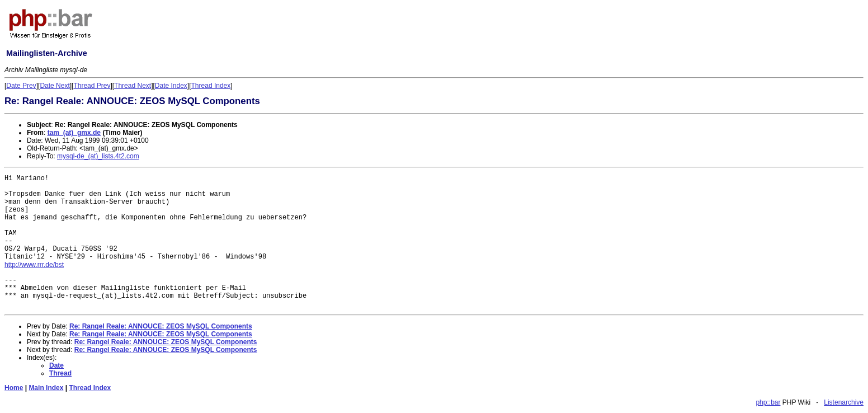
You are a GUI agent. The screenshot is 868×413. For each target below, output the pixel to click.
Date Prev (21, 86)
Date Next (55, 86)
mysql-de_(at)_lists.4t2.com (98, 156)
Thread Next (133, 86)
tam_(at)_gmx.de (74, 133)
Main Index (46, 388)
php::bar (768, 402)
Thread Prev (92, 86)
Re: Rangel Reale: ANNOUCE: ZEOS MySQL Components (161, 326)
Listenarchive (844, 402)
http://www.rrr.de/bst (34, 265)
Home (14, 388)
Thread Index (211, 86)
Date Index (171, 86)
